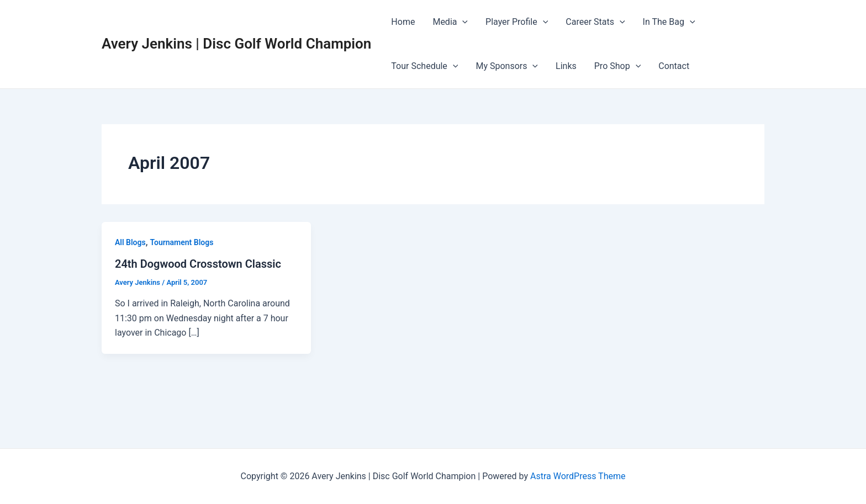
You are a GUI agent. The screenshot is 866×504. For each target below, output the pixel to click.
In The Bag (669, 22)
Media (450, 22)
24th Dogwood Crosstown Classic (198, 264)
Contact (674, 66)
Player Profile (517, 22)
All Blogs (130, 242)
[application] (462, 22)
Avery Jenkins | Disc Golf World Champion (236, 44)
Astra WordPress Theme (578, 476)
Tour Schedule (424, 66)
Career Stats (595, 22)
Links (566, 66)
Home (403, 22)
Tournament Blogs (181, 242)
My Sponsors (507, 66)
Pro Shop (617, 66)
